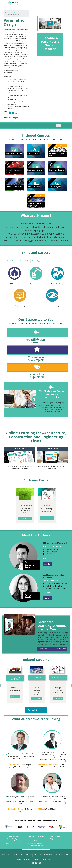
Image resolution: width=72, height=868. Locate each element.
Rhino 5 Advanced (51, 554)
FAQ (55, 859)
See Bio (47, 564)
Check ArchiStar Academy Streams (52, 649)
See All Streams (36, 710)
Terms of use (37, 859)
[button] (7, 685)
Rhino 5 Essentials (51, 549)
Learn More (25, 518)
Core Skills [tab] (10, 261)
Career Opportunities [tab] (39, 261)
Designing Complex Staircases (55, 588)
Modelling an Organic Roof (54, 586)
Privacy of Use (47, 859)
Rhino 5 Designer (50, 552)
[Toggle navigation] (59, 125)
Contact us (37, 856)
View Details (15, 697)
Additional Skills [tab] (23, 261)
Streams (14, 13)
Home (7, 13)
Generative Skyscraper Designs (55, 584)
